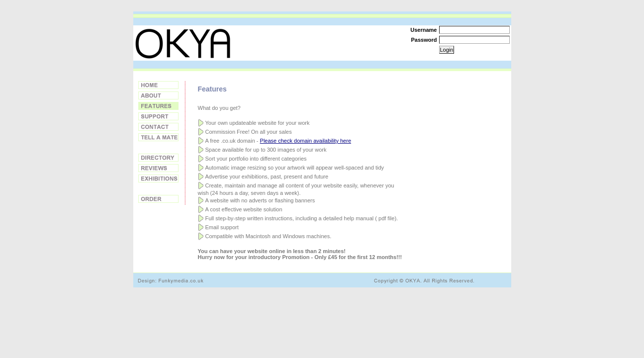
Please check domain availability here (306, 141)
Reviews (158, 168)
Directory (158, 158)
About (158, 95)
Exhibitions (158, 179)
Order (158, 199)
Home (158, 85)
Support (158, 116)
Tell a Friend (158, 137)
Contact (158, 127)
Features (158, 106)
